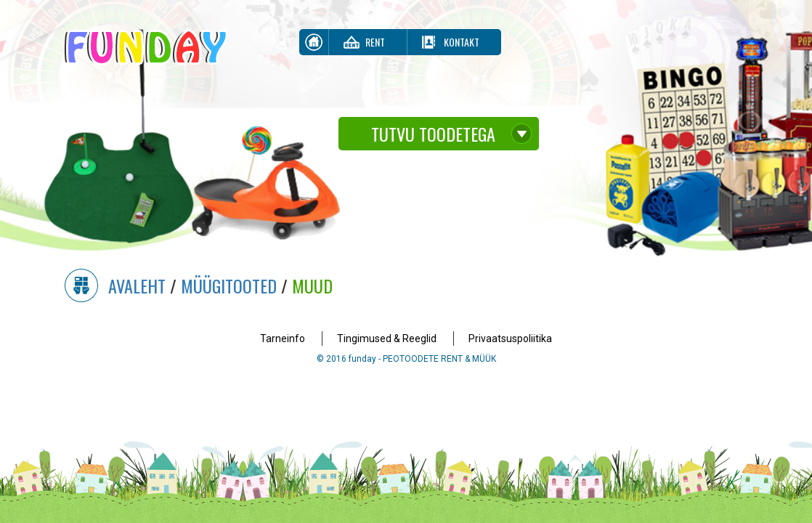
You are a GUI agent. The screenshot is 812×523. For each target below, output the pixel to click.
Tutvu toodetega (433, 134)
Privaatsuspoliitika (510, 338)
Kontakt (462, 42)
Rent (375, 42)
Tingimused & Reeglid (387, 338)
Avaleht (137, 285)
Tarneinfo (283, 338)
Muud (312, 285)
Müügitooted (229, 285)
